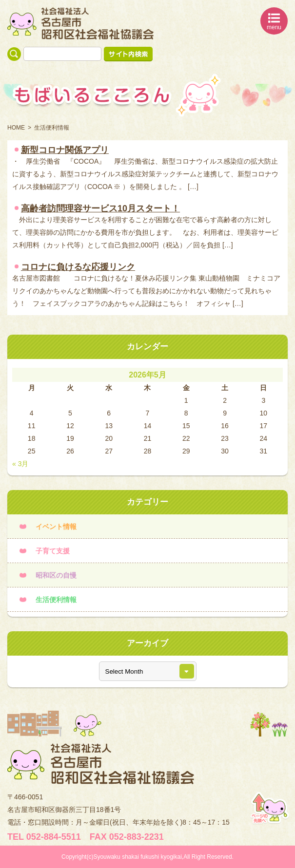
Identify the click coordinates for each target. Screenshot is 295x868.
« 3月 (20, 464)
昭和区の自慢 (56, 575)
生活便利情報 (56, 600)
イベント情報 (56, 527)
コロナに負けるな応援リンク (78, 267)
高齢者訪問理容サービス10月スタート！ (100, 208)
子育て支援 (53, 551)
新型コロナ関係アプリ (65, 150)
